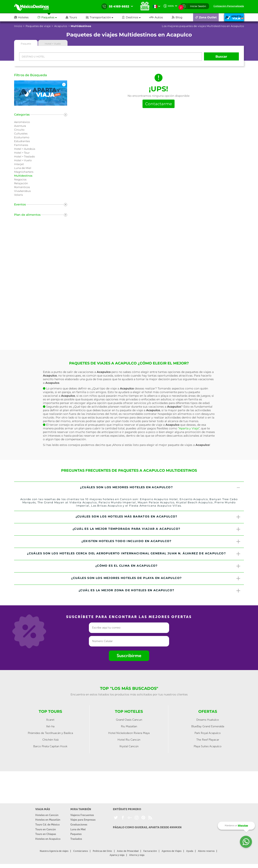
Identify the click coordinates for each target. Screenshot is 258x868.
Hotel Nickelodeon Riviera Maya (129, 733)
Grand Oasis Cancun (129, 720)
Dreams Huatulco (208, 720)
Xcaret (50, 720)
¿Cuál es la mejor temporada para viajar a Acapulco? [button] (157, 529)
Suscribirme (129, 656)
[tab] (129, 488)
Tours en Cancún (46, 829)
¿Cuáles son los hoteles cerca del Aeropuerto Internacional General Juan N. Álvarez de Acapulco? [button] (134, 554)
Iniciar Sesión (198, 6)
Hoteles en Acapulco (48, 839)
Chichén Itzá (50, 740)
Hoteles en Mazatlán (48, 820)
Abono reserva (206, 851)
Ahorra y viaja (137, 855)
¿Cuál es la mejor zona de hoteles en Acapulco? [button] (160, 591)
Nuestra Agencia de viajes (54, 851)
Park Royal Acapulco (208, 733)
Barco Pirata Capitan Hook (50, 746)
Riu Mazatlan (129, 726)
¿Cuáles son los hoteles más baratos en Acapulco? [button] (158, 517)
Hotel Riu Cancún (129, 740)
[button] (104, 17)
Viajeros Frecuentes (82, 815)
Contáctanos (81, 851)
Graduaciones (79, 825)
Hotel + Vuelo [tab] (53, 44)
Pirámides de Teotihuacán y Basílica (50, 733)
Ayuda (190, 851)
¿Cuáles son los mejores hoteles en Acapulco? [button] (160, 488)
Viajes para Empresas (83, 820)
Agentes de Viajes (172, 851)
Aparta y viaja (117, 855)
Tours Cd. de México (47, 825)
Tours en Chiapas (46, 834)
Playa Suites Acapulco (208, 746)
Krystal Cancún (129, 746)
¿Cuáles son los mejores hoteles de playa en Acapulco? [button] (156, 579)
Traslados (76, 839)
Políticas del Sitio (102, 851)
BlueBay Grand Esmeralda (208, 726)
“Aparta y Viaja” (189, 428)
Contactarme (159, 104)
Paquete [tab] (26, 44)
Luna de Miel (78, 829)
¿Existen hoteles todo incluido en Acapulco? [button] (161, 542)
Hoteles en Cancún (47, 815)
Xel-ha (50, 726)
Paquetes (76, 834)
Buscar (221, 57)
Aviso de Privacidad (128, 851)
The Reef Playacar (208, 740)
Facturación (150, 851)
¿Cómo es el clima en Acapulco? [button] (168, 566)
